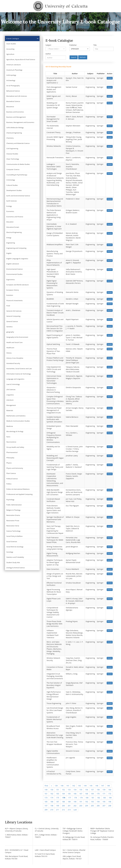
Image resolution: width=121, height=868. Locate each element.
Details (110, 78)
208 (110, 806)
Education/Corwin (13, 227)
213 (69, 810)
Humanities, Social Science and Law (19, 369)
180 (87, 798)
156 (86, 790)
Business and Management (16, 117)
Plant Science (11, 473)
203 (81, 806)
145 (91, 786)
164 (63, 794)
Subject (48, 45)
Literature (10, 400)
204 (86, 806)
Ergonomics (11, 280)
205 (92, 806)
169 (92, 794)
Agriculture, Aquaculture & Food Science (21, 59)
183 (104, 798)
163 (58, 794)
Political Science (12, 479)
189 (69, 802)
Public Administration (14, 505)
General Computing (13, 316)
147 (103, 786)
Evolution (10, 295)
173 (46, 798)
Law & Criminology (13, 384)
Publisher (73, 45)
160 (110, 790)
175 (58, 798)
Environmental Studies (14, 274)
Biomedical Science (13, 101)
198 (52, 806)
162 (52, 794)
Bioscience (10, 107)
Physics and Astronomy (15, 468)
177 (70, 798)
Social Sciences (12, 541)
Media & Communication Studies (18, 421)
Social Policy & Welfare (14, 536)
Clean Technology (13, 159)
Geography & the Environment (17, 337)
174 (52, 798)
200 (63, 806)
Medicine (10, 426)
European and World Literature (17, 285)
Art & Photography (13, 86)
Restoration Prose (13, 521)
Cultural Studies (12, 185)
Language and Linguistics (15, 379)
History (9, 353)
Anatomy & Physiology (14, 70)
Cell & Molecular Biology (15, 128)
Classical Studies (12, 154)
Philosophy (10, 458)
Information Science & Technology (19, 374)
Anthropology (11, 75)
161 (46, 794)
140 (62, 786)
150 (52, 790)
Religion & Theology (13, 510)
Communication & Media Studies (18, 164)
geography (10, 332)
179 (81, 798)
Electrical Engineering (14, 232)
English (9, 253)
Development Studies (14, 190)
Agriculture (10, 54)
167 (81, 794)
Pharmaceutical (12, 452)
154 (75, 790)
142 (73, 786)
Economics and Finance (15, 217)
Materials (10, 410)
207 (104, 806)
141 (68, 786)
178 (75, 798)
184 (110, 798)
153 (69, 790)
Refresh (83, 57)
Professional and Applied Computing (19, 494)
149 (46, 790)
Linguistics (10, 395)
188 (63, 802)
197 (46, 806)
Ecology (9, 206)
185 (46, 802)
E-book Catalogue (13, 39)
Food (8, 306)
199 (58, 806)
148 (108, 786)
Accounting (10, 49)
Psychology (10, 500)
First (46, 786)
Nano (8, 437)
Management (11, 405)
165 (69, 794)
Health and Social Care (14, 342)
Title (95, 45)
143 (79, 786)
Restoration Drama (13, 515)
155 (81, 790)
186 (52, 802)
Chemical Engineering (14, 133)
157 (92, 790)
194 (98, 802)
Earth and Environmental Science (18, 196)
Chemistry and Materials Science (18, 143)
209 (46, 810)
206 (98, 806)
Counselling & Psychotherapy (17, 175)
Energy (9, 238)
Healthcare (10, 348)
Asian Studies (11, 44)
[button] (56, 49)
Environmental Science (14, 269)
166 (75, 794)
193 (92, 802)
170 (98, 794)
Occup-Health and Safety (15, 447)
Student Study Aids (13, 562)
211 (58, 810)
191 (81, 802)
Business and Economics (15, 112)
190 (75, 802)
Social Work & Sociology (15, 547)
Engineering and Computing (16, 248)
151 (58, 790)
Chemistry (10, 138)
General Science (12, 321)
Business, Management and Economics (20, 122)
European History (13, 290)
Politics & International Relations (18, 489)
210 (52, 810)
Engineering (11, 243)
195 (104, 802)
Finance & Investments (14, 300)
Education (10, 222)
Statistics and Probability (15, 557)
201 (69, 806)
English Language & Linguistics (17, 259)
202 (75, 806)
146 (97, 786)
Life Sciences (11, 389)
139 (56, 786)
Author (48, 54)
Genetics (9, 327)
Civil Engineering (12, 148)
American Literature (14, 65)
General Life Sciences (14, 311)
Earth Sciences (12, 201)
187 (58, 802)
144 (85, 786)
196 (110, 802)
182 (99, 798)
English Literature (13, 264)
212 (63, 810)
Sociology (10, 552)
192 (86, 802)
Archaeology (11, 80)
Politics (9, 484)
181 (93, 798)
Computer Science (13, 169)
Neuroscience (11, 442)
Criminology (11, 180)
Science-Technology (13, 531)
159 (104, 790)
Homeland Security (13, 363)
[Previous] (51, 786)
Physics (9, 463)
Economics (10, 211)
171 (104, 794)
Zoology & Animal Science (16, 568)
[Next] (75, 810)
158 (98, 790)
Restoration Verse (13, 526)
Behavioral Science (13, 91)
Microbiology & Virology (15, 431)
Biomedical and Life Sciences (17, 96)
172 (110, 794)
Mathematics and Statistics (16, 416)
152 (63, 790)
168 (86, 794)
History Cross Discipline (15, 358)
